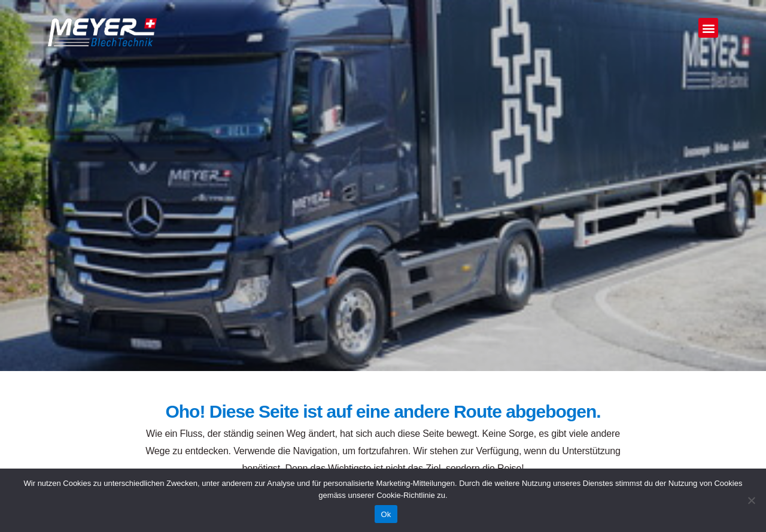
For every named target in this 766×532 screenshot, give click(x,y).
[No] (751, 500)
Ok (386, 514)
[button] (708, 28)
